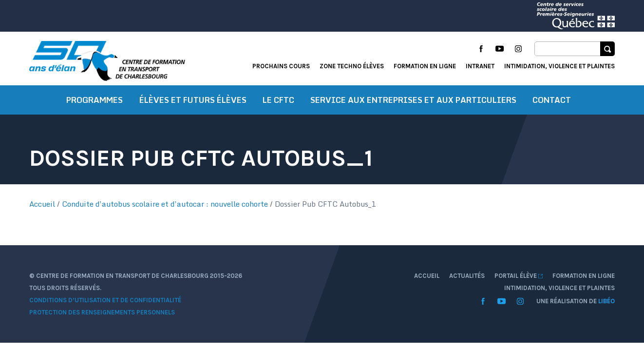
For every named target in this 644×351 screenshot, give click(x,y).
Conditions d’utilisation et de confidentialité (105, 300)
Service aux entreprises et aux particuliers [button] (413, 100)
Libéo (606, 301)
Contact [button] (552, 100)
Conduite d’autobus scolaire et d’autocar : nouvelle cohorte (165, 204)
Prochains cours (281, 66)
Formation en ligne (425, 66)
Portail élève (519, 276)
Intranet (480, 66)
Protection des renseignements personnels (102, 312)
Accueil (42, 204)
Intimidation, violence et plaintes (559, 66)
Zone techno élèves (352, 66)
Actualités (467, 276)
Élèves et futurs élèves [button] (193, 100)
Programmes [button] (95, 100)
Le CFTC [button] (278, 100)
